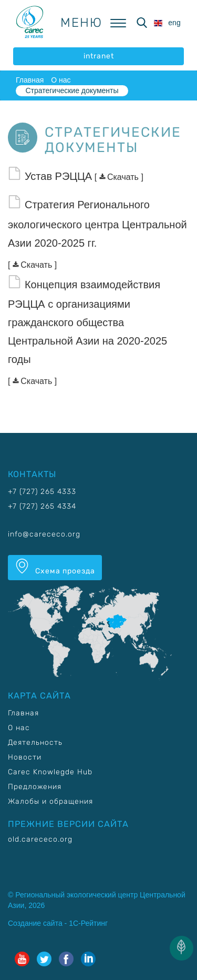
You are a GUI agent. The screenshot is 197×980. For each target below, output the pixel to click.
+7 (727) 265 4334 (42, 506)
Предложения (35, 787)
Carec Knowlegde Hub (50, 772)
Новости (25, 757)
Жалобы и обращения (50, 801)
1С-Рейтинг (88, 923)
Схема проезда (55, 567)
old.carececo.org (40, 839)
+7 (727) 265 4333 (42, 492)
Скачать (120, 177)
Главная (30, 80)
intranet (99, 56)
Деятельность (35, 742)
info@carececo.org (44, 534)
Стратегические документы (72, 90)
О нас (61, 80)
